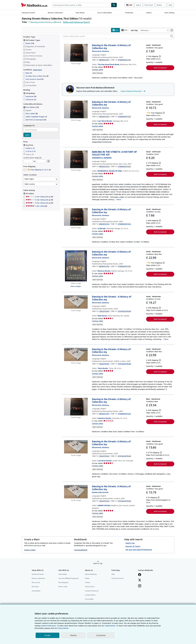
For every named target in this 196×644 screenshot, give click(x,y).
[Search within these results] (118, 36)
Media (87, 578)
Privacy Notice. (63, 628)
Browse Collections (55, 13)
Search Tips (130, 543)
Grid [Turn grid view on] (124, 30)
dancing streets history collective (46, 22)
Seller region (29, 179)
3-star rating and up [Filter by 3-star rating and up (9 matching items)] (39, 200)
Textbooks (129, 13)
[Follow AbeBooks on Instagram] (140, 586)
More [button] (119, 199)
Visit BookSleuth (81, 550)
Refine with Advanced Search (76, 22)
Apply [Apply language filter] (27, 135)
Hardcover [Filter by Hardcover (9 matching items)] (30, 96)
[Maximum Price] (41, 161)
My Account (149, 5)
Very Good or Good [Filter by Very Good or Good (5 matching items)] (33, 79)
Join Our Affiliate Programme (69, 578)
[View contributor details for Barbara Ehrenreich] (100, 51)
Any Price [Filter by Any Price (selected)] (28, 145)
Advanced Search (28, 13)
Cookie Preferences (92, 591)
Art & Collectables (105, 13)
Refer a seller (63, 587)
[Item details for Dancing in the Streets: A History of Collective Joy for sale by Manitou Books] (76, 266)
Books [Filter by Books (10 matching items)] (29, 43)
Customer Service (118, 578)
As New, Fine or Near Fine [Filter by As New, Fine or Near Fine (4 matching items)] (36, 76)
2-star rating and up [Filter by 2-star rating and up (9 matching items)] (39, 197)
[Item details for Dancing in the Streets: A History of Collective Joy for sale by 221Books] (76, 217)
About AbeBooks (91, 574)
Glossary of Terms (133, 546)
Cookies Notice (90, 595)
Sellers (149, 13)
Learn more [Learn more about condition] (37, 70)
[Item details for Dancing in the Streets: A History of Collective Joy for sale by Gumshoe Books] (76, 407)
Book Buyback (63, 582)
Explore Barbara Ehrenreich (133, 91)
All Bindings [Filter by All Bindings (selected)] (29, 93)
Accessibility (89, 599)
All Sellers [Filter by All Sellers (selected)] (30, 193)
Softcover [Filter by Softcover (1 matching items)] (30, 99)
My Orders (35, 587)
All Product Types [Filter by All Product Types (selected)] (32, 40)
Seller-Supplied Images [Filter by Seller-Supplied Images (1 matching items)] (35, 117)
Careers (88, 582)
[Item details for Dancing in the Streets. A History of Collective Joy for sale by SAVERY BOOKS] (76, 492)
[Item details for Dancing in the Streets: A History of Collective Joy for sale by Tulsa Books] (76, 355)
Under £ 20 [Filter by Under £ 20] (29, 148)
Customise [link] (101, 635)
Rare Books (80, 13)
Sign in (138, 5)
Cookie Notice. (110, 626)
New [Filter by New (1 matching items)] (28, 73)
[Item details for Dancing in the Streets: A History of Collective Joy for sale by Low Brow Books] (76, 447)
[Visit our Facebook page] (140, 575)
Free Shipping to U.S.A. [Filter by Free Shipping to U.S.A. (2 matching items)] (37, 170)
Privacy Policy (90, 587)
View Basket (36, 591)
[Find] (114, 5)
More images (76, 286)
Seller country (30, 184)
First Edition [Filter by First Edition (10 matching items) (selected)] (31, 107)
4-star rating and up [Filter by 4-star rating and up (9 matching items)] (39, 203)
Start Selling (169, 13)
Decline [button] (73, 635)
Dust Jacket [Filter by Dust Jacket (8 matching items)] (30, 113)
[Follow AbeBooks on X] (140, 580)
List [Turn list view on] (115, 30)
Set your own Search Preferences (139, 549)
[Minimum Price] (28, 161)
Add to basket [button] (160, 68)
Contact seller (98, 69)
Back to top (98, 563)
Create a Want (30, 550)
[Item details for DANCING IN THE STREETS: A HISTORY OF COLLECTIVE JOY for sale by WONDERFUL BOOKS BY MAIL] (76, 159)
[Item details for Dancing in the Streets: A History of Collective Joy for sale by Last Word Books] (76, 109)
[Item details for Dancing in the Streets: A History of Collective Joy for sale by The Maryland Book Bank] (76, 53)
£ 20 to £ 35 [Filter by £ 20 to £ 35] (30, 151)
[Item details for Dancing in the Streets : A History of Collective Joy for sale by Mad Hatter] (76, 302)
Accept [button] (47, 635)
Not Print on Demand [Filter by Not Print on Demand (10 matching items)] (35, 120)
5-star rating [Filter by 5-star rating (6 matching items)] (36, 206)
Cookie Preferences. (49, 626)
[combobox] (81, 5)
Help (170, 5)
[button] (172, 36)
